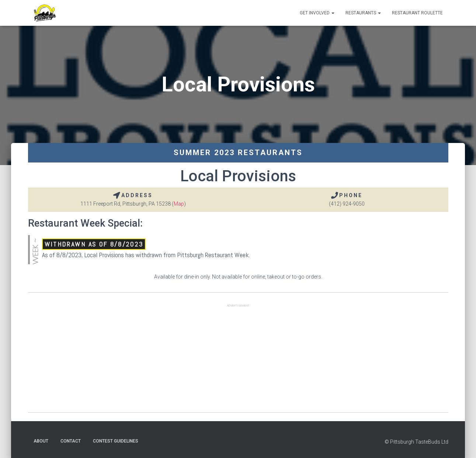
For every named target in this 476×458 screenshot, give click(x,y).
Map (179, 204)
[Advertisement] (238, 361)
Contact (71, 441)
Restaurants (363, 13)
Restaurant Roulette (417, 13)
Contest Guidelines (116, 441)
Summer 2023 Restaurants (238, 153)
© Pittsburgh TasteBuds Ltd (416, 442)
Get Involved (317, 13)
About (41, 441)
